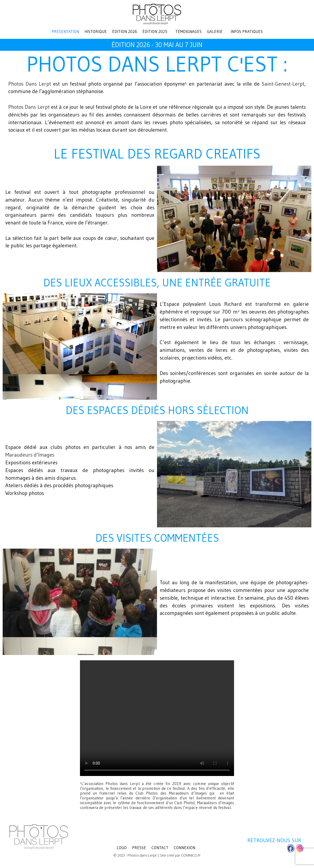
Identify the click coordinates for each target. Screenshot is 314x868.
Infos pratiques (247, 32)
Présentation (65, 32)
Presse (139, 848)
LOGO (122, 848)
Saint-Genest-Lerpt (283, 84)
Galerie (215, 32)
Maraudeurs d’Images (30, 455)
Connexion (184, 848)
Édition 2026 (125, 32)
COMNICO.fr (191, 856)
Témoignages (188, 32)
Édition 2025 (155, 32)
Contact (160, 848)
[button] (156, 32)
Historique (96, 32)
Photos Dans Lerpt (30, 84)
